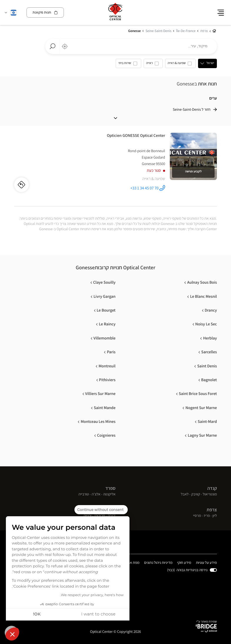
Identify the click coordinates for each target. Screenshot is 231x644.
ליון (215, 516)
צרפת (212, 510)
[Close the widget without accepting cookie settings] (101, 510)
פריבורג (100, 516)
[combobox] (131, 46)
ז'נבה (112, 516)
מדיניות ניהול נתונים (158, 563)
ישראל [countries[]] (210, 63)
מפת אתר (133, 563)
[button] (12, 634)
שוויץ (111, 510)
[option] (180, 65)
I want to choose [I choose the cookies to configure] (98, 614)
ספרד (110, 488)
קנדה (212, 488)
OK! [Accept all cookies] (37, 614)
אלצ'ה (96, 494)
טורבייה (84, 494)
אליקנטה (109, 494)
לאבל (185, 494)
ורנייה (88, 516)
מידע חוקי (184, 563)
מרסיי (197, 516)
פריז (207, 516)
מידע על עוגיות (206, 563)
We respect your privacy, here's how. (92, 595)
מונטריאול (210, 494)
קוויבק (196, 494)
